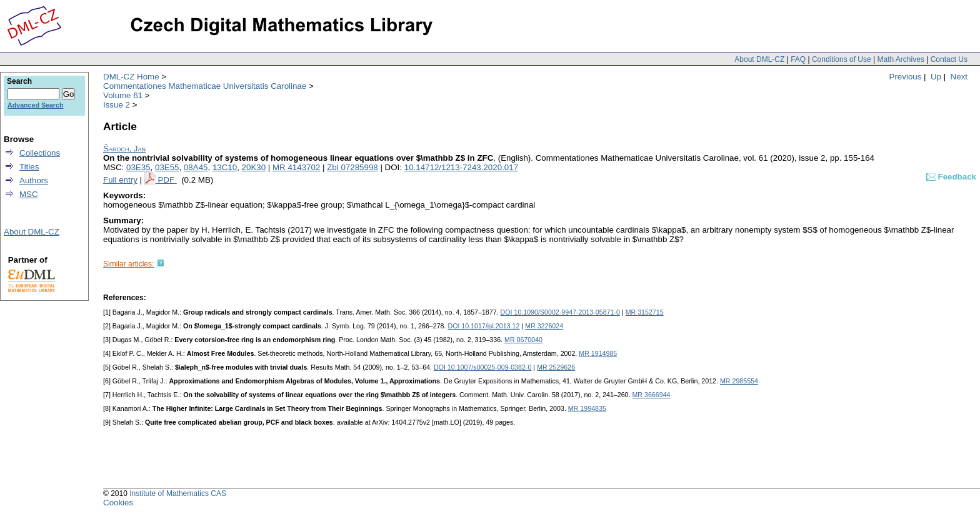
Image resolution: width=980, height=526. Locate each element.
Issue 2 (117, 105)
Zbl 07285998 (352, 167)
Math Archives (900, 59)
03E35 (138, 167)
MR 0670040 (523, 340)
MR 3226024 (544, 326)
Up (936, 77)
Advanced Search (35, 105)
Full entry (120, 180)
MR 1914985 (598, 353)
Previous (906, 77)
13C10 (225, 167)
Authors (34, 180)
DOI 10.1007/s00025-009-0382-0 (482, 367)
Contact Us (949, 59)
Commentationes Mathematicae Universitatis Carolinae (205, 86)
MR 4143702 (296, 167)
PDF (167, 180)
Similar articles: (128, 264)
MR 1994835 (587, 408)
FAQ (798, 59)
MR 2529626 (556, 367)
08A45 (196, 167)
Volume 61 (123, 95)
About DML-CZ (759, 59)
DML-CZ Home (131, 77)
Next (959, 77)
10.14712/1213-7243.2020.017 (461, 167)
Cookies (118, 503)
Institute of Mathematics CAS (178, 493)
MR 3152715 (645, 312)
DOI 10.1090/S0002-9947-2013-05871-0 (560, 312)
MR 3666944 (651, 395)
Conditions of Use (842, 59)
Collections (40, 153)
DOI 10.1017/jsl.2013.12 (483, 326)
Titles (29, 167)
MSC (29, 194)
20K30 (254, 167)
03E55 (167, 167)
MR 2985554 (739, 381)
